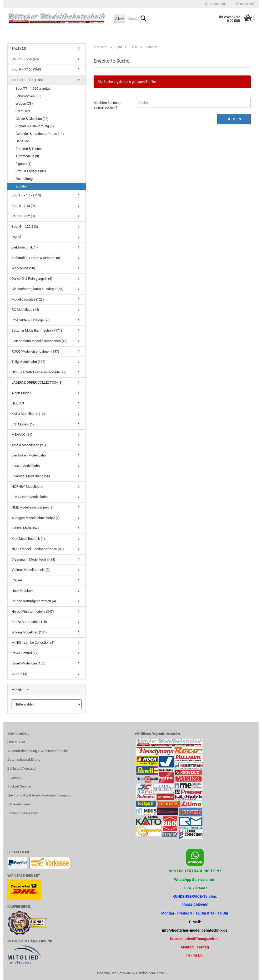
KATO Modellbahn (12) (28, 414)
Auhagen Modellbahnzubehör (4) (36, 518)
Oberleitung (24, 179)
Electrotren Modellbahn (29, 455)
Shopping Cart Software (113, 973)
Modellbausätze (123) (28, 299)
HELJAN (18, 403)
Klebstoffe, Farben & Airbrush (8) (36, 258)
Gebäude (22, 141)
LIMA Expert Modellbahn (30, 497)
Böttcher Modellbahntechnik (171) (37, 330)
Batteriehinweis (19, 804)
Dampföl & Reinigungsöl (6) (32, 279)
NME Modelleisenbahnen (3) (33, 507)
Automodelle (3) (27, 156)
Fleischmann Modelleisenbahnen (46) (40, 341)
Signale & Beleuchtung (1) (35, 126)
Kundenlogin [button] (216, 4)
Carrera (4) (19, 674)
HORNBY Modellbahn (27, 487)
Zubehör (22, 186)
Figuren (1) (24, 164)
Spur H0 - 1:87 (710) (26, 195)
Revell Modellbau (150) (29, 663)
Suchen (234, 119)
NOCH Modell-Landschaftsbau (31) (38, 549)
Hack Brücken (22, 591)
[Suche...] (119, 18)
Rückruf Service (19, 786)
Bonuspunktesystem (23, 813)
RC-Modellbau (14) (25, 310)
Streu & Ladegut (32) (31, 171)
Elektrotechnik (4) (25, 247)
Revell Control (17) (25, 653)
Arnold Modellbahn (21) (29, 445)
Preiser (17, 580)
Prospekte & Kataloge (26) (31, 320)
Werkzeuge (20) (23, 268)
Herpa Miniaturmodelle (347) (33, 611)
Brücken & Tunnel (29, 149)
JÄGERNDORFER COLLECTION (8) (37, 382)
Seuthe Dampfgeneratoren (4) (34, 601)
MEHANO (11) (22, 435)
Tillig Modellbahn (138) (29, 362)
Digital (16, 237)
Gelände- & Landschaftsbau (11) (40, 134)
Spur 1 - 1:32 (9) (23, 216)
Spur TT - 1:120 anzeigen (34, 88)
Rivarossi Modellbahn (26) (31, 476)
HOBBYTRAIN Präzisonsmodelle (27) (39, 372)
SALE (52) (19, 49)
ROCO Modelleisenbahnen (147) (35, 351)
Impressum (16, 777)
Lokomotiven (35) (29, 96)
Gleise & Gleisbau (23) (32, 119)
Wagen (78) (24, 103)
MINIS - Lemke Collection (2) (33, 643)
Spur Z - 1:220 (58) (25, 59)
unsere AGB (16, 742)
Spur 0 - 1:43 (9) (23, 206)
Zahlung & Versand (21, 768)
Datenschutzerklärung (24, 760)
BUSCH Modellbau (25, 528)
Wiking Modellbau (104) (29, 632)
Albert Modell (21, 393)
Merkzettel (245, 4)
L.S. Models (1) (23, 424)
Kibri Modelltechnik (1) (28, 539)
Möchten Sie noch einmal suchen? (107, 105)
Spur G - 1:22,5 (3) (25, 227)
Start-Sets (23, 111)
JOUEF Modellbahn (26, 466)
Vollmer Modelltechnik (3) (31, 570)
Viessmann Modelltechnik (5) (33, 559)
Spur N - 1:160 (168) (26, 69)
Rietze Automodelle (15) (29, 622)
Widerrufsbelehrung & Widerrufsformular (38, 751)
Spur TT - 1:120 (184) (27, 80)
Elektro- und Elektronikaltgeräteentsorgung (39, 795)
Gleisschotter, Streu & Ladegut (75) (37, 289)
